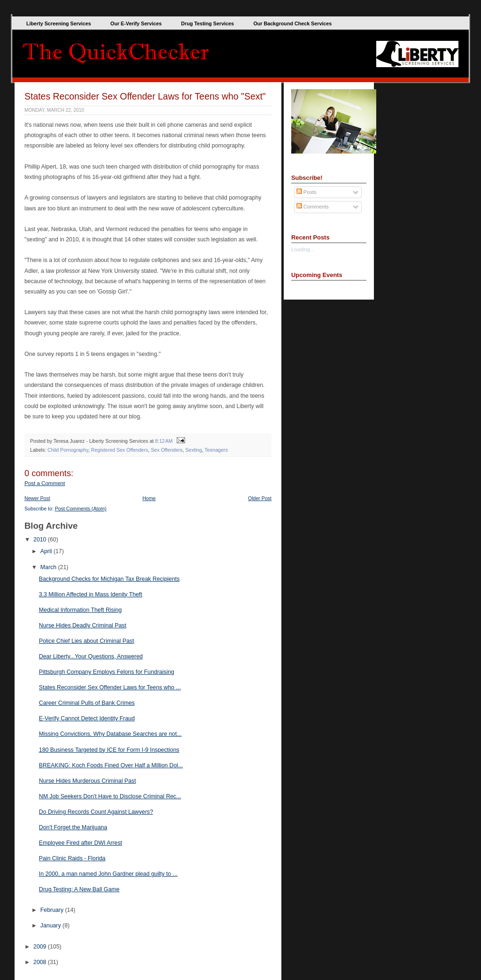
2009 (41, 947)
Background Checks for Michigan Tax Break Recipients (109, 579)
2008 (41, 962)
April (47, 551)
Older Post (260, 498)
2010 (41, 540)
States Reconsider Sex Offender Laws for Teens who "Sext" (145, 96)
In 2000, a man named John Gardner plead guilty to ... (108, 874)
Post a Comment (45, 483)
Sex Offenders (167, 450)
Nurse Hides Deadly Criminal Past (83, 625)
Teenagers (216, 450)
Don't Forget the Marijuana (73, 827)
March (49, 567)
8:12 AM (164, 441)
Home (149, 498)
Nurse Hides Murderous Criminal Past (88, 781)
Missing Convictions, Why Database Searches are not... (110, 734)
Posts (306, 192)
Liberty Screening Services (59, 23)
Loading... (303, 249)
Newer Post (37, 498)
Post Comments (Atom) (81, 509)
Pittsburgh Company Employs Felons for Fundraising (107, 672)
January (51, 926)
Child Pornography (68, 450)
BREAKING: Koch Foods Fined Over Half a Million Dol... (111, 765)
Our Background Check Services (292, 23)
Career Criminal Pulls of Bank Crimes (87, 703)
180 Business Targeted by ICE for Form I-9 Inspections (109, 750)
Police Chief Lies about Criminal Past (87, 641)
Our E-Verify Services (136, 23)
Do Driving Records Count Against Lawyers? (96, 812)
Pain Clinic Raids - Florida (72, 858)
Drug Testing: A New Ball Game (79, 889)
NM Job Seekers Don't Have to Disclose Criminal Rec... (110, 796)
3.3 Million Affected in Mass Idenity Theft (91, 594)
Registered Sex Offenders (120, 450)
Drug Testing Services (208, 23)
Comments (313, 207)
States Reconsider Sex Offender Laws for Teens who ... (110, 687)
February (53, 910)
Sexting (194, 450)
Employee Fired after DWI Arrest (81, 843)
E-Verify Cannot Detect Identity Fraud (87, 718)
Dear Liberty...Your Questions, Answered (91, 656)
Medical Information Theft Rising (80, 610)
